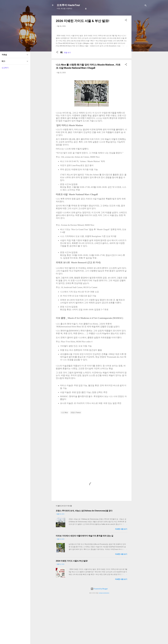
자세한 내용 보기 (121, 574)
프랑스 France (76, 458)
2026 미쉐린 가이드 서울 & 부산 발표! (82, 21)
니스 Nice (64, 458)
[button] (126, 20)
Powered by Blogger (99, 634)
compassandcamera (104, 638)
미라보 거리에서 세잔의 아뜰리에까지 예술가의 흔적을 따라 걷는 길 (85, 581)
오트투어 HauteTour (68, 5)
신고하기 (5, 68)
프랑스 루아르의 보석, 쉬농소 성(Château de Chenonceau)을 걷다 (84, 556)
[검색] (146, 6)
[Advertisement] (140, 48)
